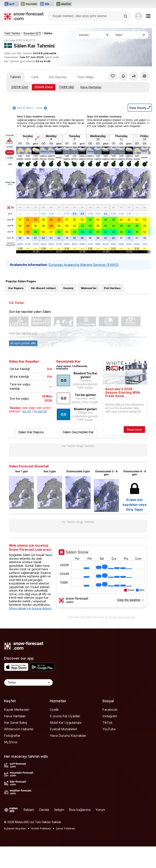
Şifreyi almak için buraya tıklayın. (30, 608)
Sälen (48, 33)
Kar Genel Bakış (16, 723)
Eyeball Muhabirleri (63, 729)
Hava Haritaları (91, 87)
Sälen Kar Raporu (31, 432)
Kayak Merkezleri (17, 710)
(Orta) (44, 87)
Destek (44, 810)
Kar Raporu (16, 288)
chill (10, 232)
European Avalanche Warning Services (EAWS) (84, 265)
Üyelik (54, 710)
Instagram (110, 716)
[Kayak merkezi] (130, 35)
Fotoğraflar (12, 736)
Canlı (35, 77)
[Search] (126, 16)
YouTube (109, 729)
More (10, 184)
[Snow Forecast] (24, 16)
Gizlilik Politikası (41, 828)
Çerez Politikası (66, 828)
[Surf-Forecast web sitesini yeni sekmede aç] (11, 4)
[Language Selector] (28, 682)
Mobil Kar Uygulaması (66, 723)
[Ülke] (94, 35)
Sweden (32, 33)
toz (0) (27, 411)
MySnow (11, 742)
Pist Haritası (112, 288)
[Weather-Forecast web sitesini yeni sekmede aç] (64, 4)
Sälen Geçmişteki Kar (78, 432)
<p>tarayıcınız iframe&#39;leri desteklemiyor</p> (102, 579)
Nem (10, 238)
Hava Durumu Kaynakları (68, 736)
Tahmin (15, 77)
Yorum (100, 810)
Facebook (110, 710)
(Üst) (20, 87)
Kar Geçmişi (58, 77)
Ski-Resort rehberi (43, 288)
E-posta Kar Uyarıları (65, 716)
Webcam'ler (89, 288)
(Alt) (67, 87)
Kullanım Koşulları (15, 828)
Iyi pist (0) (40, 411)
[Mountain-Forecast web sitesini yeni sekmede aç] (29, 4)
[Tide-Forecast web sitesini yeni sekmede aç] (47, 4)
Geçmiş (68, 288)
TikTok (107, 723)
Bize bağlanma (80, 810)
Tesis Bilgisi (85, 77)
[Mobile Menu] (148, 16)
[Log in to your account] (139, 16)
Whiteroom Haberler (19, 729)
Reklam (29, 810)
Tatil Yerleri (12, 33)
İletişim (59, 810)
